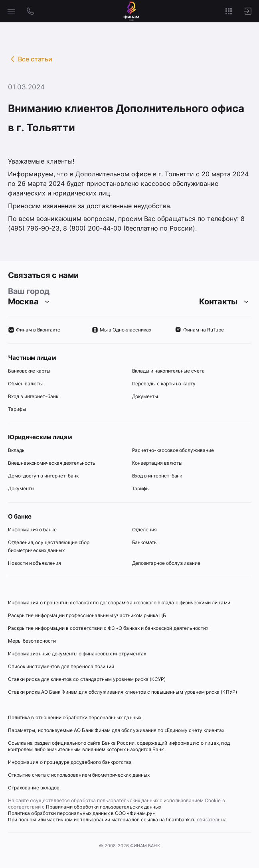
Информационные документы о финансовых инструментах (77, 654)
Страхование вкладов (34, 788)
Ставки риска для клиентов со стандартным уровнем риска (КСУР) (87, 679)
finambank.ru (181, 820)
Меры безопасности (32, 641)
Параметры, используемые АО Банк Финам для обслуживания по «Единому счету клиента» (116, 730)
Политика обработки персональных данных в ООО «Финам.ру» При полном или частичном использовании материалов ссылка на (87, 816)
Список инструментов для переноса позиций (61, 666)
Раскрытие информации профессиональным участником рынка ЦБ (87, 615)
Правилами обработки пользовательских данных (103, 807)
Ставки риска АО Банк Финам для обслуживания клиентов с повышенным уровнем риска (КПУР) (123, 692)
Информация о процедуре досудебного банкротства (70, 765)
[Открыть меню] (11, 11)
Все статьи (35, 59)
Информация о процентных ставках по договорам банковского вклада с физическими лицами (119, 603)
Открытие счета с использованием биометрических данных (79, 775)
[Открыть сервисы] (229, 11)
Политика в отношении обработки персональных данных (75, 717)
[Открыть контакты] (30, 11)
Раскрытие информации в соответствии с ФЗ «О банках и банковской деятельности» (108, 628)
